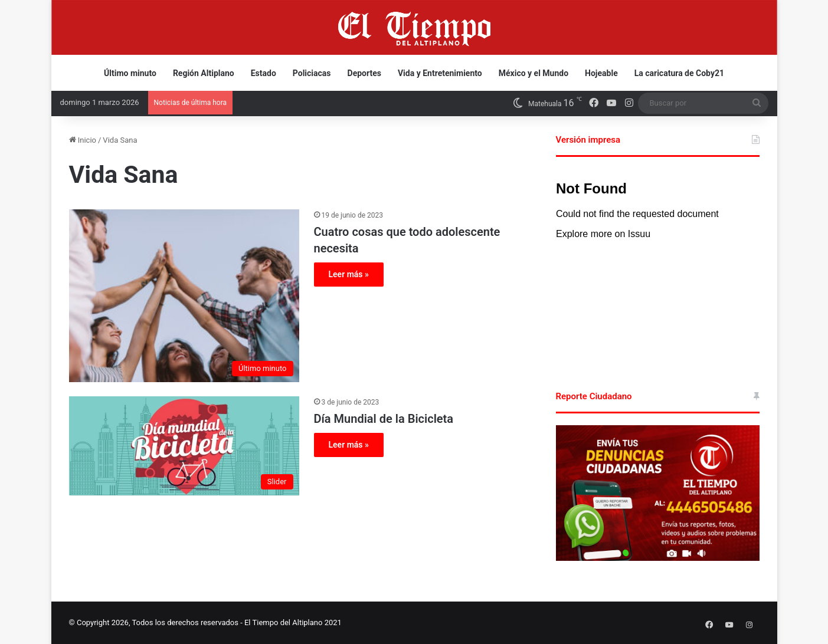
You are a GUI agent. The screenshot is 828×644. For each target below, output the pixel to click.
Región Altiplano (204, 73)
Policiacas (312, 73)
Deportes (364, 73)
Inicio (83, 140)
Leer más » (349, 274)
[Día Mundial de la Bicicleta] (184, 446)
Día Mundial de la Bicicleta (384, 419)
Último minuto (130, 73)
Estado (264, 73)
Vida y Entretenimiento (440, 73)
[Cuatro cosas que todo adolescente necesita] (184, 296)
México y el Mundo (534, 73)
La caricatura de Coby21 (679, 73)
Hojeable (601, 73)
